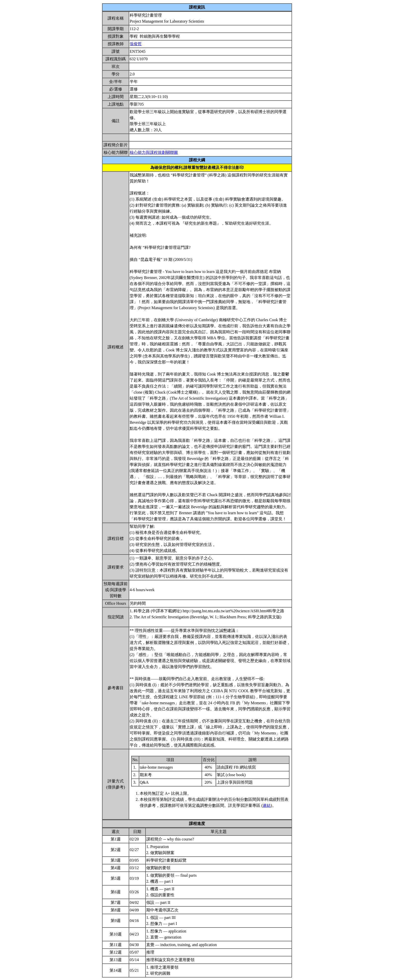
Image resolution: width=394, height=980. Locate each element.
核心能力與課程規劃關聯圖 (154, 152)
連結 (267, 805)
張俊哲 (136, 44)
